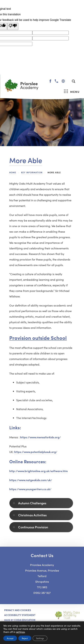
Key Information (32, 172)
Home (13, 172)
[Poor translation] (13, 26)
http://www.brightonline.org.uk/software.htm (39, 471)
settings (20, 632)
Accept (10, 638)
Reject (25, 638)
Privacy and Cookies (18, 610)
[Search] (74, 81)
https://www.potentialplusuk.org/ (36, 452)
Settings (40, 638)
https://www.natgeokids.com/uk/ (31, 480)
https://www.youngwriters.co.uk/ (30, 489)
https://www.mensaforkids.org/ (40, 437)
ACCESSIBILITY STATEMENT (20, 615)
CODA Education (25, 620)
